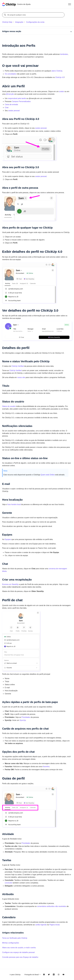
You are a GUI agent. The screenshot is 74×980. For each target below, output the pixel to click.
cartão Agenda (41, 925)
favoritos (46, 767)
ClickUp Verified (18, 366)
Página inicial (54, 925)
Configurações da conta (35, 22)
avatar (62, 91)
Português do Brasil (33, 975)
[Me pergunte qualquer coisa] (34, 15)
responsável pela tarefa (17, 98)
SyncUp (23, 720)
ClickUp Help (7, 22)
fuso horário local (14, 504)
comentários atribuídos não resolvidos (52, 906)
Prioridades (26, 717)
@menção (10, 94)
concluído (8, 883)
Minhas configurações (11, 943)
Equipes (8, 539)
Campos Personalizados (21, 101)
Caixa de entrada (11, 104)
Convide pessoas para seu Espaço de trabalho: (20, 957)
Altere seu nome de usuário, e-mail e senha (19, 948)
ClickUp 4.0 (60, 77)
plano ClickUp (57, 71)
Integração (19, 22)
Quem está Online (48, 475)
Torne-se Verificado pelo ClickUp (15, 938)
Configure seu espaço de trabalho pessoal (18, 952)
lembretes (64, 54)
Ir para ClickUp (15, 975)
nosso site (21, 377)
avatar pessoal (14, 111)
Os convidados (10, 74)
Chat (7, 108)
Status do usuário (9, 406)
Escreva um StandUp (10, 584)
